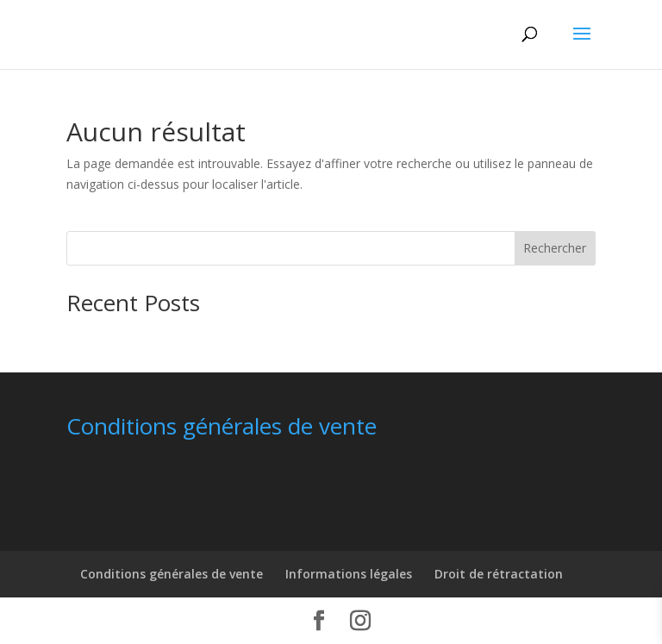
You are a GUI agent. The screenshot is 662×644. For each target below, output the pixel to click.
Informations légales (349, 574)
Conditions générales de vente (172, 574)
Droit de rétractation (499, 574)
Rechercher (555, 248)
